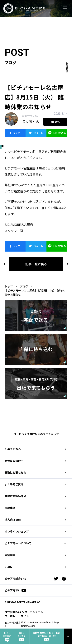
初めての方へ (35, 449)
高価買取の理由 (35, 461)
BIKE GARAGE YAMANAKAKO (22, 602)
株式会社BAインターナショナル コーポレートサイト (24, 614)
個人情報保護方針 (13, 624)
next (66, 264)
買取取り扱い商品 (35, 496)
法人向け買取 (35, 520)
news (55, 122)
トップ (9, 286)
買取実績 (35, 508)
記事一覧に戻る (36, 264)
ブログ (24, 286)
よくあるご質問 (35, 484)
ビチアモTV (15, 590)
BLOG (35, 567)
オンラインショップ (35, 531)
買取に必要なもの (35, 472)
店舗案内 (35, 555)
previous (5, 264)
